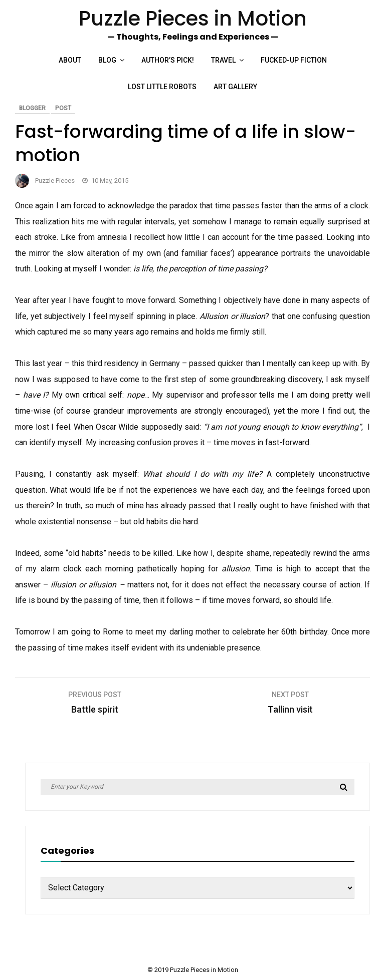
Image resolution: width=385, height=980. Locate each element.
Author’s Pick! (168, 60)
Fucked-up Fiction (294, 60)
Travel (223, 60)
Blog (107, 60)
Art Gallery (235, 87)
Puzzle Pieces (55, 181)
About (70, 60)
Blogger (32, 108)
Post (63, 108)
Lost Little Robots (162, 87)
